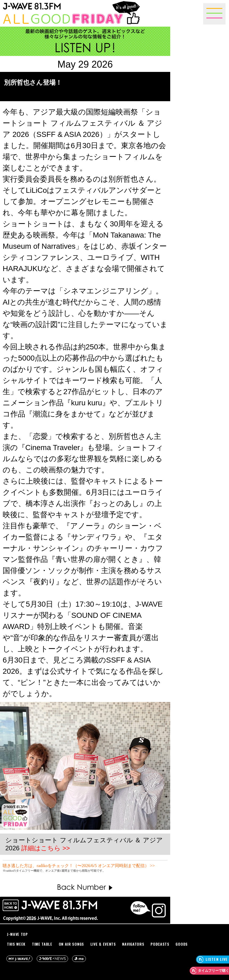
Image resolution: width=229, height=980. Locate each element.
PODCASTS (160, 944)
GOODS (182, 944)
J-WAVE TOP (17, 934)
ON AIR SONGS (71, 944)
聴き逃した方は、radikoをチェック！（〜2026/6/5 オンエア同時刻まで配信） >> (79, 866)
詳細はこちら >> (46, 848)
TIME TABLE (42, 944)
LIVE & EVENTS (103, 944)
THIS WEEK (16, 944)
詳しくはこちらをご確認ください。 (129, 871)
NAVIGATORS (133, 944)
